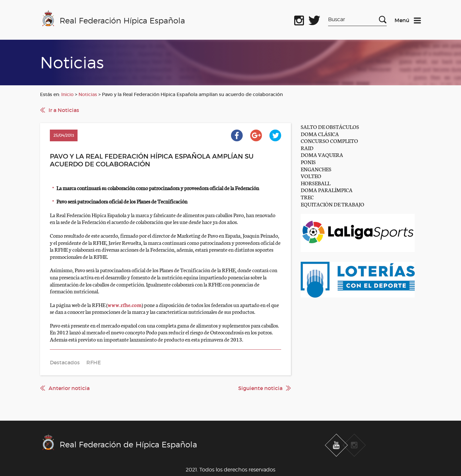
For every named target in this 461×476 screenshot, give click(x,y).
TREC (307, 197)
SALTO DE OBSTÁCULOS (330, 126)
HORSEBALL (316, 183)
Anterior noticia (69, 388)
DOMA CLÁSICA (320, 134)
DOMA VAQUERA (322, 154)
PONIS (308, 162)
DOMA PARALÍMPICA (327, 190)
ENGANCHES (316, 169)
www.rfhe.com (125, 305)
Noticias (88, 94)
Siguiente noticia (260, 388)
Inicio (67, 94)
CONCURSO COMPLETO (329, 140)
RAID (307, 148)
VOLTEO (311, 176)
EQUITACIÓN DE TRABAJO (332, 204)
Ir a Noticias (64, 110)
